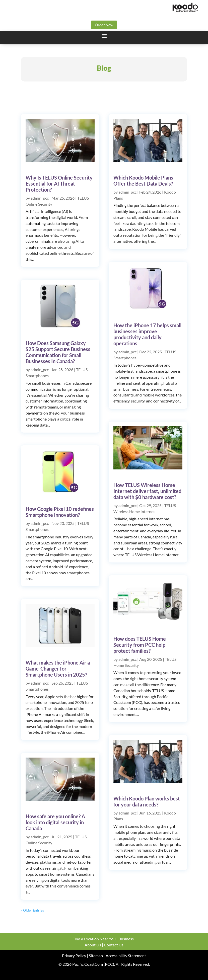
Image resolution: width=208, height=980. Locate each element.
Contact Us (114, 945)
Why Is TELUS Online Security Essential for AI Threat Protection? (59, 184)
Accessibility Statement (126, 956)
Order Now (104, 25)
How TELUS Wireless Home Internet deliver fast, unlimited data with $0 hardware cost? (147, 491)
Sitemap (95, 956)
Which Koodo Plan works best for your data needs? (147, 801)
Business (126, 939)
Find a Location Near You (94, 939)
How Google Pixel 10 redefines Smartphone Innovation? (60, 512)
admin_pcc (40, 198)
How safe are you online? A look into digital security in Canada (55, 822)
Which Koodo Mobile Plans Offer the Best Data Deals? (143, 181)
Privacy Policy (74, 956)
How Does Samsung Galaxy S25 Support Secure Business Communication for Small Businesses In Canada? (58, 352)
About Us (93, 945)
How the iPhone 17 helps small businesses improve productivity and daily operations (147, 334)
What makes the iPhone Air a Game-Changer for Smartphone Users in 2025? (58, 669)
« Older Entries (32, 910)
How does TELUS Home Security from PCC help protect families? (140, 645)
